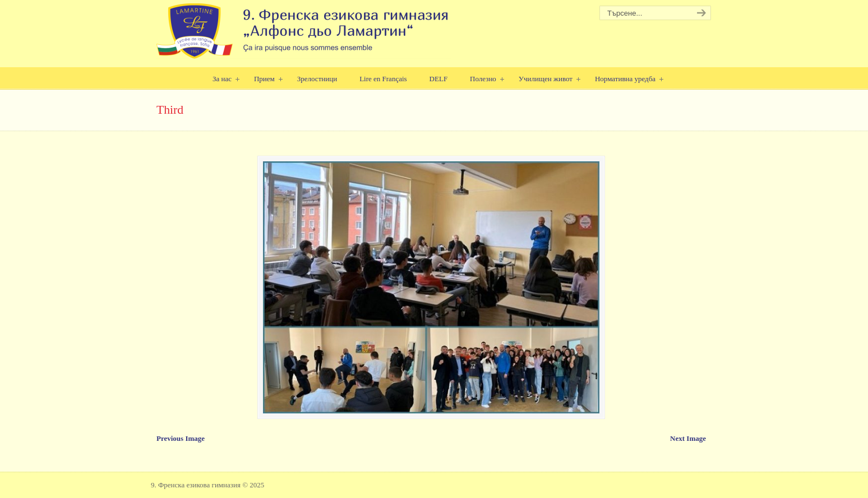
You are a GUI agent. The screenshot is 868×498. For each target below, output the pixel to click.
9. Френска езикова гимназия (304, 31)
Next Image (688, 438)
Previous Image (181, 438)
